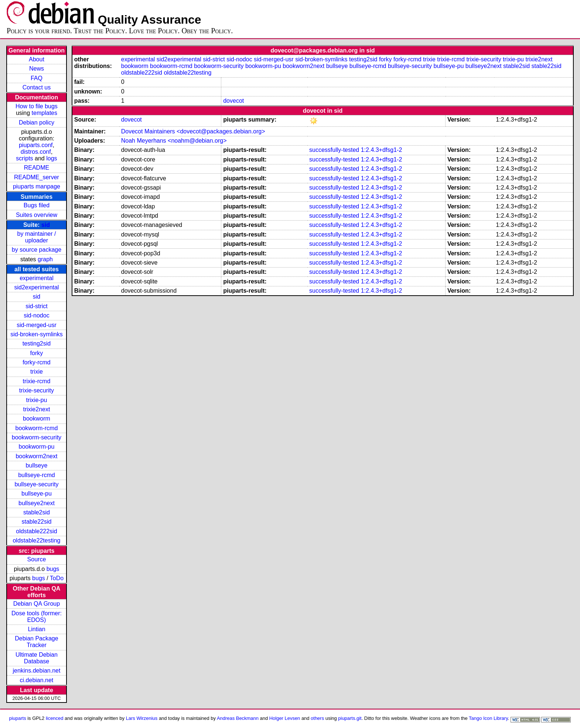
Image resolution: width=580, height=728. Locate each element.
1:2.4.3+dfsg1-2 (382, 150)
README (37, 168)
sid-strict (37, 306)
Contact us (37, 87)
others (317, 718)
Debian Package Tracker (36, 642)
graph (45, 259)
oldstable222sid (36, 531)
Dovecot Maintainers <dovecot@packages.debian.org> (193, 131)
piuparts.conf (36, 145)
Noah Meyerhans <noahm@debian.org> (174, 141)
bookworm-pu (36, 447)
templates (45, 113)
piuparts (18, 718)
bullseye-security (36, 484)
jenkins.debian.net (36, 671)
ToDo (57, 578)
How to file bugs (37, 106)
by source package (37, 250)
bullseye (37, 465)
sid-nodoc (36, 315)
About (37, 59)
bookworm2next (36, 456)
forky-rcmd (37, 362)
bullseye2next (37, 503)
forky (37, 353)
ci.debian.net (37, 680)
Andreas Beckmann (238, 718)
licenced (55, 718)
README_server (37, 177)
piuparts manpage (37, 186)
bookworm (37, 419)
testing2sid (37, 343)
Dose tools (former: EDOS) (37, 617)
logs (52, 158)
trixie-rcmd (37, 381)
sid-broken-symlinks (36, 334)
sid (46, 225)
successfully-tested (334, 150)
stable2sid (37, 512)
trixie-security (37, 390)
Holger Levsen (285, 718)
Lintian (36, 629)
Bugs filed (37, 205)
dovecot (233, 101)
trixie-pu (37, 400)
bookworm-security (37, 437)
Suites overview (37, 215)
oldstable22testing (36, 540)
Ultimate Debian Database (37, 658)
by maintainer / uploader (36, 237)
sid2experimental (36, 287)
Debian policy (37, 123)
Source (37, 559)
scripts (24, 158)
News (37, 69)
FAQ (37, 78)
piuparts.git (350, 718)
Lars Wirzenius (142, 718)
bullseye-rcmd (37, 475)
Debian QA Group (37, 604)
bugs (53, 569)
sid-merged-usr (37, 325)
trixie (37, 372)
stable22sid (36, 522)
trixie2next (36, 409)
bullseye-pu (37, 494)
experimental (37, 278)
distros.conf (36, 152)
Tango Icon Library (488, 718)
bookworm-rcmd (37, 428)
